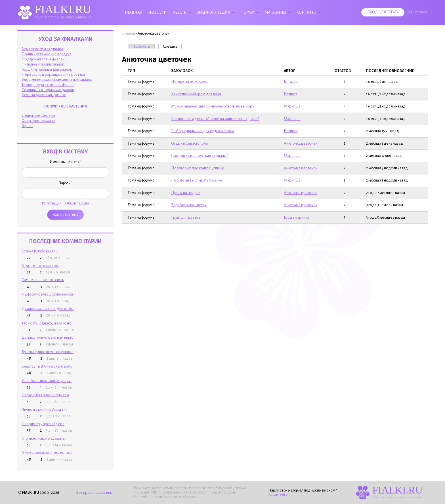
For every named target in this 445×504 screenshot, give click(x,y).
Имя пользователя (66, 162)
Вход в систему (383, 12)
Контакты (307, 12)
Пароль (65, 183)
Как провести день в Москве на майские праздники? (215, 119)
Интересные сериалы (190, 82)
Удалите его (278, 495)
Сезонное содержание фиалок (48, 90)
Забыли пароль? (77, 203)
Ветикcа (291, 94)
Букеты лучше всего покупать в (48, 352)
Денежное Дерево (38, 116)
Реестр (180, 12)
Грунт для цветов (186, 217)
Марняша (292, 106)
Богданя (291, 82)
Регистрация (417, 12)
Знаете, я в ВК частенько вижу (47, 366)
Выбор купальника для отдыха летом (202, 131)
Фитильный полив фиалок (43, 64)
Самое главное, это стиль (43, 280)
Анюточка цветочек (154, 33)
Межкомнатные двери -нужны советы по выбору (213, 106)
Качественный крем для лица (196, 94)
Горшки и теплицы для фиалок (47, 69)
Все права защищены (94, 493)
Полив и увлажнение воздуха (47, 54)
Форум (247, 12)
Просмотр (141, 46)
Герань (27, 126)
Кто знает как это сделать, (43, 438)
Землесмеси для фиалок (42, 49)
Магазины (275, 12)
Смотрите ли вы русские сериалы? (200, 156)
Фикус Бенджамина (38, 121)
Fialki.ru (156, 492)
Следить (172, 46)
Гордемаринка (296, 217)
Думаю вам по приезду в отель (48, 309)
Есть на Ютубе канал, (39, 251)
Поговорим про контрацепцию (198, 168)
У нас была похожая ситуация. (47, 381)
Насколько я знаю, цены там (45, 395)
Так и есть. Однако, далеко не (46, 323)
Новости (158, 12)
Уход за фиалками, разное (44, 95)
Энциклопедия (213, 12)
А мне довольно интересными (47, 453)
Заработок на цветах (189, 205)
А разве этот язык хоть (40, 266)
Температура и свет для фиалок (48, 85)
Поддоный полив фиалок (43, 59)
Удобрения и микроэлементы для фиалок (57, 80)
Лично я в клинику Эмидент (44, 409)
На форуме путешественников (47, 294)
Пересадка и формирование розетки (53, 74)
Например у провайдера (43, 424)
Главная (134, 12)
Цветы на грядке (185, 193)
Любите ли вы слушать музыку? (197, 180)
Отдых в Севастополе (190, 143)
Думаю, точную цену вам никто (48, 337)
